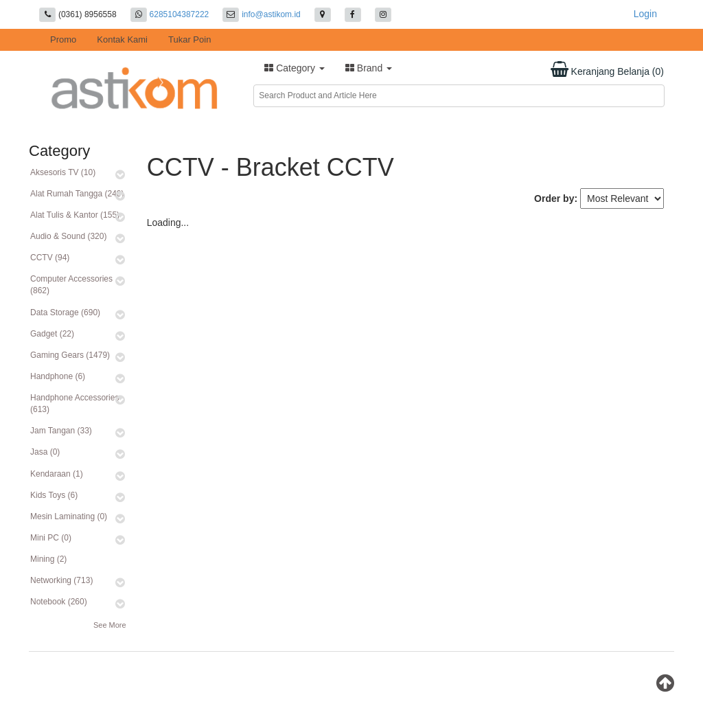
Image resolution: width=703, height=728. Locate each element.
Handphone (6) (58, 376)
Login (645, 14)
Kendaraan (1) (57, 474)
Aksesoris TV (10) (63, 172)
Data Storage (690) (65, 312)
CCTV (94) (50, 258)
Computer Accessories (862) (71, 285)
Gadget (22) (52, 334)
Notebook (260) (59, 602)
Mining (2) (48, 559)
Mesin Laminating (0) (69, 516)
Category (295, 68)
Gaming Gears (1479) (70, 355)
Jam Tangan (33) (61, 431)
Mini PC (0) (51, 538)
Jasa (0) (45, 452)
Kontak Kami (122, 39)
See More (110, 625)
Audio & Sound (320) (68, 236)
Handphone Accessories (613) (74, 403)
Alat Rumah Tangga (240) (77, 194)
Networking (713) (61, 580)
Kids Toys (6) (54, 495)
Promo (63, 39)
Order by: (556, 198)
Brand (369, 68)
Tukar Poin (189, 39)
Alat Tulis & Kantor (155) (75, 215)
